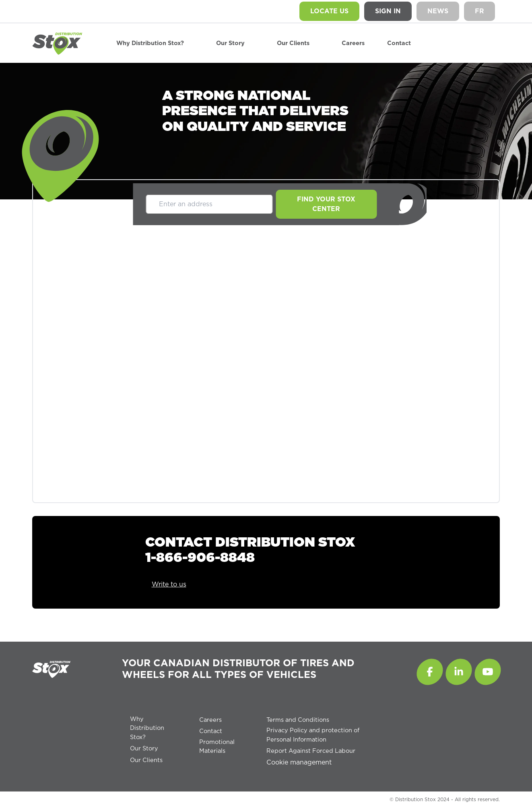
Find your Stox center (326, 204)
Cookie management (299, 762)
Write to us (169, 584)
